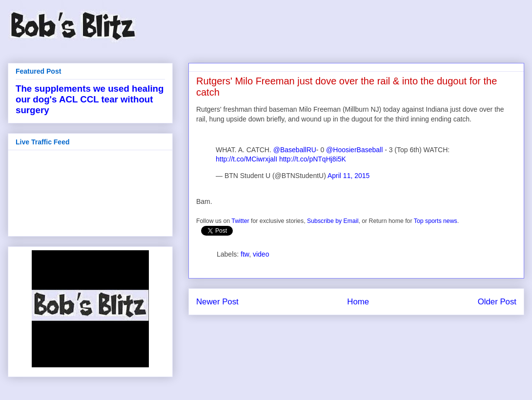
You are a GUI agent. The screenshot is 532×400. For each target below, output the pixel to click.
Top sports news (436, 221)
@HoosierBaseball (354, 150)
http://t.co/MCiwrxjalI (246, 159)
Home (358, 302)
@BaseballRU (295, 150)
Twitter (240, 221)
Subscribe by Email (333, 221)
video (261, 254)
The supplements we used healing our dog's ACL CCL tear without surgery (90, 99)
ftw (245, 254)
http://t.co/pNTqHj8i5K (313, 159)
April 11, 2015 (348, 176)
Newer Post (217, 302)
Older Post (497, 302)
